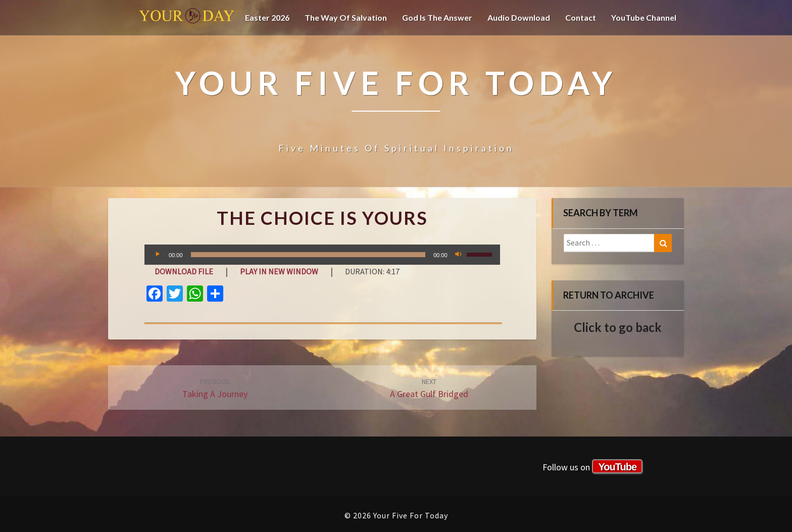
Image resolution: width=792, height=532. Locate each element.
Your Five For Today (187, 18)
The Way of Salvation (346, 17)
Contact (581, 17)
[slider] (308, 255)
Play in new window (279, 271)
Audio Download (519, 17)
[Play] (158, 255)
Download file (184, 271)
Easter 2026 (267, 17)
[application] (322, 255)
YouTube (617, 467)
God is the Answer (437, 17)
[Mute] (459, 255)
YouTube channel (644, 17)
